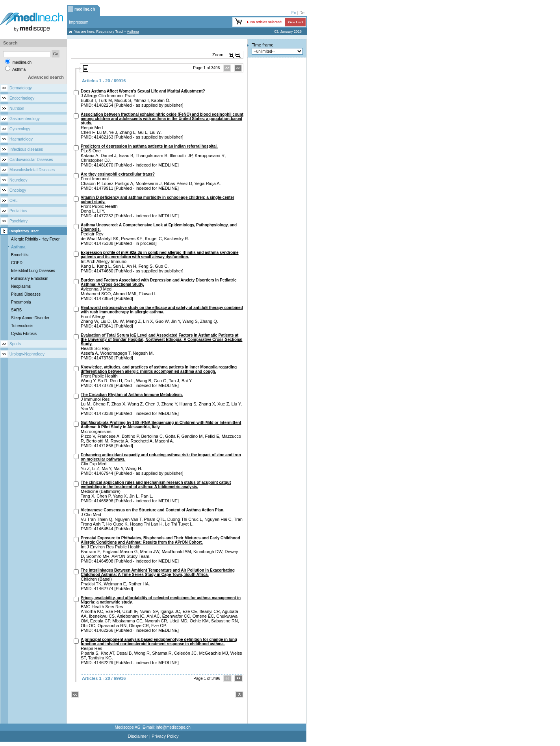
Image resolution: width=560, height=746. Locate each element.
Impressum (79, 22)
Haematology (21, 139)
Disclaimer (138, 736)
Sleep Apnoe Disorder (30, 318)
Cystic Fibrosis (24, 334)
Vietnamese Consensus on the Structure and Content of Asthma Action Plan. (153, 510)
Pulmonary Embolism (30, 279)
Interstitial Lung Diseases (33, 271)
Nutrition (17, 108)
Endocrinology (22, 98)
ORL (14, 201)
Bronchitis (20, 255)
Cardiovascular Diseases (31, 160)
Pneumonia (21, 302)
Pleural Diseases (26, 294)
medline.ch (85, 9)
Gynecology (20, 129)
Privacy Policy (165, 736)
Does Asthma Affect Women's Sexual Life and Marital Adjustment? (143, 91)
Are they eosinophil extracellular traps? (118, 174)
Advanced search (46, 77)
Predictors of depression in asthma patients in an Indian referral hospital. (149, 146)
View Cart (295, 22)
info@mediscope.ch (173, 727)
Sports (15, 344)
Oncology (18, 190)
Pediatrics (18, 211)
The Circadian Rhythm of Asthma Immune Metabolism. (132, 395)
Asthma (18, 247)
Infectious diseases (26, 149)
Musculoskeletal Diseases (32, 170)
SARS (16, 310)
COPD (17, 263)
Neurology (19, 180)
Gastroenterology (25, 119)
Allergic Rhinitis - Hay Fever (35, 239)
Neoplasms (21, 286)
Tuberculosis (22, 326)
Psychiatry (19, 221)
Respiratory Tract (110, 31)
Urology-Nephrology (27, 354)
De (302, 13)
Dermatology (21, 88)
